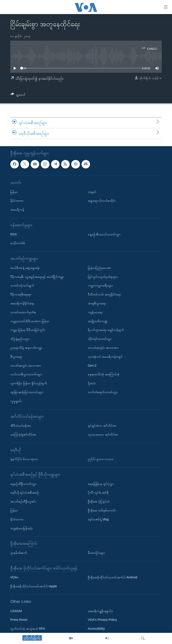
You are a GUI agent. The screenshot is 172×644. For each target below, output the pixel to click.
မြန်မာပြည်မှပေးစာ (99, 268)
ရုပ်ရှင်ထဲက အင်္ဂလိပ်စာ (102, 426)
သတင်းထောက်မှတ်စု (23, 312)
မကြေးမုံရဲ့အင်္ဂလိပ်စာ (23, 434)
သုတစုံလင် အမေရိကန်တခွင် (105, 356)
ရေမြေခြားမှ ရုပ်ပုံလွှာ (101, 484)
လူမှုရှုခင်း (16, 401)
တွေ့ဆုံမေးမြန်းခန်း (21, 528)
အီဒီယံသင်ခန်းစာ (21, 426)
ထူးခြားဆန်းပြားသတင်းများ (27, 392)
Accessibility (96, 629)
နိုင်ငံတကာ (17, 201)
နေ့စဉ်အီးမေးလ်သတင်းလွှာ (104, 234)
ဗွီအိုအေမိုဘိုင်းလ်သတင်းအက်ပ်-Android (113, 577)
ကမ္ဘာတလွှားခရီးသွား (100, 285)
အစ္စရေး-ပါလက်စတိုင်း (102, 201)
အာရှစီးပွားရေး (97, 303)
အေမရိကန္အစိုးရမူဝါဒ (100, 611)
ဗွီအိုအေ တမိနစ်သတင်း (102, 510)
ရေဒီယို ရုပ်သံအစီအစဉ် (25, 492)
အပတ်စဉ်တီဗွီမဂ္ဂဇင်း (23, 501)
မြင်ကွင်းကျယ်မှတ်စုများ (103, 276)
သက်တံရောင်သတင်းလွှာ (103, 392)
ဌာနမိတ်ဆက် (19, 553)
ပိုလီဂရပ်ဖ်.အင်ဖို (98, 492)
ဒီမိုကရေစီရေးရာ (21, 294)
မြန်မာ (14, 192)
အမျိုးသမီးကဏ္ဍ (98, 321)
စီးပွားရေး (16, 356)
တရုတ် (92, 192)
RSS (14, 234)
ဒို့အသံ (92, 383)
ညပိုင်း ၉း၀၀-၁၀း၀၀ (101, 459)
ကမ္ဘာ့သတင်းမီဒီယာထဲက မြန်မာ (30, 321)
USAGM (16, 611)
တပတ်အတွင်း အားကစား (26, 365)
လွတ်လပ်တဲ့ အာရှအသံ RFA (28, 629)
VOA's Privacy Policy (102, 620)
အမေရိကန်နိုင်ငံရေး (22, 303)
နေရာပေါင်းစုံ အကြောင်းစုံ (104, 374)
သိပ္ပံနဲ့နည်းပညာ (20, 339)
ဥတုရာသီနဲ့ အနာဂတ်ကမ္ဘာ (26, 348)
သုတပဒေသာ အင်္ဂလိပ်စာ (103, 434)
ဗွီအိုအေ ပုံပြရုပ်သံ (99, 501)
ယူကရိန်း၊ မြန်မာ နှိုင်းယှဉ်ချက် (29, 383)
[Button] (18, 95)
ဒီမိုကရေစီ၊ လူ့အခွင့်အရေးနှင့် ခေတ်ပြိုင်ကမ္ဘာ (37, 276)
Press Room (19, 620)
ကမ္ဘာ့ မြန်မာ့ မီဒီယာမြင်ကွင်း (28, 330)
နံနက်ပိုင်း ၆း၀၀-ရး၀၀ (24, 459)
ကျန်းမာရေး (95, 312)
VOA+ (15, 577)
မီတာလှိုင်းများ (96, 553)
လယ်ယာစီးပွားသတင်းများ (26, 374)
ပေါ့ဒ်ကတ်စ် (18, 243)
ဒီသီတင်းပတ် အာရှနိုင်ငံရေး (104, 294)
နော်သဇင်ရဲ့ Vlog (98, 519)
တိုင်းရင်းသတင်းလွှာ (100, 339)
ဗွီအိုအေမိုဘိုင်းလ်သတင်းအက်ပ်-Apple (34, 586)
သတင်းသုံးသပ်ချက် (22, 285)
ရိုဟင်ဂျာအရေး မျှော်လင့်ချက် (106, 330)
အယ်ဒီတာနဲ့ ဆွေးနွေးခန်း (25, 268)
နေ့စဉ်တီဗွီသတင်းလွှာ (23, 484)
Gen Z (92, 365)
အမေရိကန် (17, 210)
